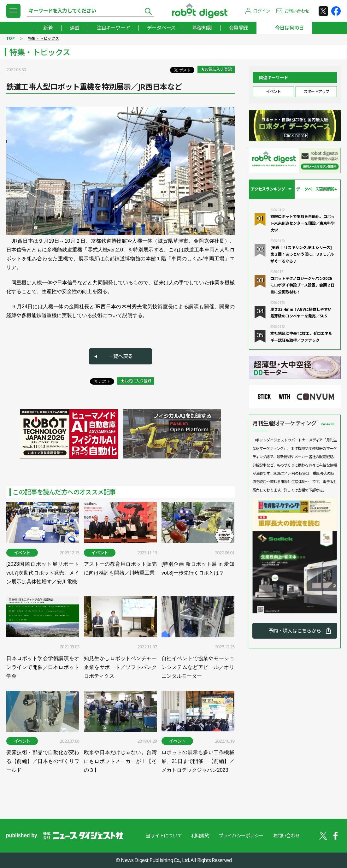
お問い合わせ (297, 11)
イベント (273, 92)
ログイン (262, 11)
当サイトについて (164, 836)
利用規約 (200, 836)
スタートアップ (316, 92)
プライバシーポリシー (241, 836)
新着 (48, 28)
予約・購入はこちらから (295, 631)
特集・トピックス (44, 38)
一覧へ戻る (121, 356)
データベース (161, 28)
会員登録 (238, 28)
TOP (11, 38)
